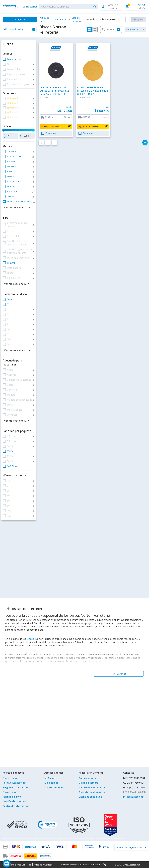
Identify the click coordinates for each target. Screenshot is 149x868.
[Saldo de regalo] (17, 864)
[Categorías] (20, 19)
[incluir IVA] (130, 847)
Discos (30, 639)
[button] (29, 7)
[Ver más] (119, 674)
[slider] (4, 130)
